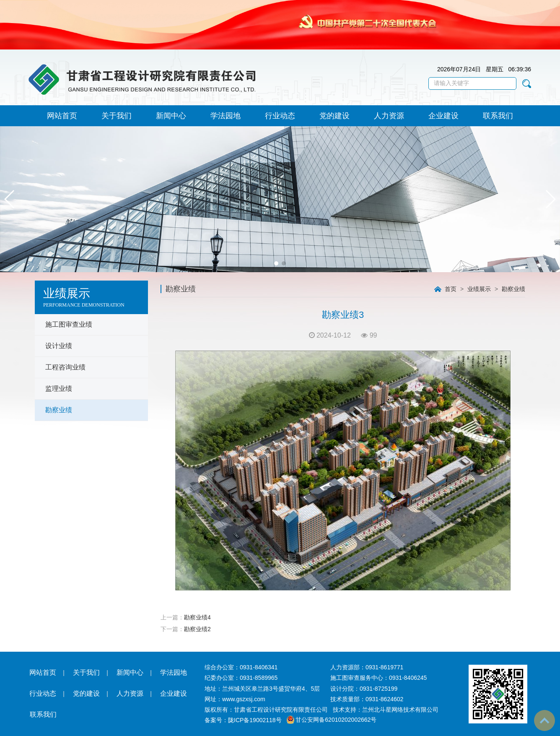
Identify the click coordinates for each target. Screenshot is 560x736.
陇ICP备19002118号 (255, 720)
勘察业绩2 (197, 629)
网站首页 (62, 116)
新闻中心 (171, 116)
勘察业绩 (59, 410)
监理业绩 (59, 389)
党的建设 (334, 116)
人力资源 (389, 116)
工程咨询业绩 (65, 367)
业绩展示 (479, 289)
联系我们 (498, 116)
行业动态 (280, 116)
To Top (544, 720)
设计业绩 (59, 346)
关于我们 (117, 116)
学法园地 (226, 116)
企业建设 (443, 116)
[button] (276, 263)
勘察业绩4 (197, 617)
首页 (451, 289)
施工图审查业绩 (69, 324)
